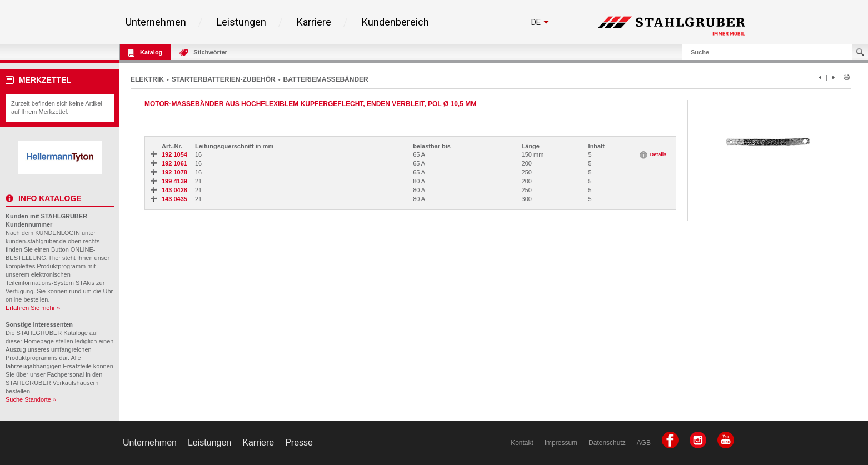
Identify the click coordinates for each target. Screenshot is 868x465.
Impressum (561, 443)
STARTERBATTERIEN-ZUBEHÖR (224, 79)
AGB (644, 443)
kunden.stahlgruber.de (36, 241)
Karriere (314, 22)
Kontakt (522, 443)
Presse (299, 442)
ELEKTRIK (147, 79)
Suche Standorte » (31, 399)
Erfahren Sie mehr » (33, 308)
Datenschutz (607, 443)
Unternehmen (156, 22)
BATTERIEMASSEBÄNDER (326, 79)
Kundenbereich (395, 22)
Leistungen (241, 22)
